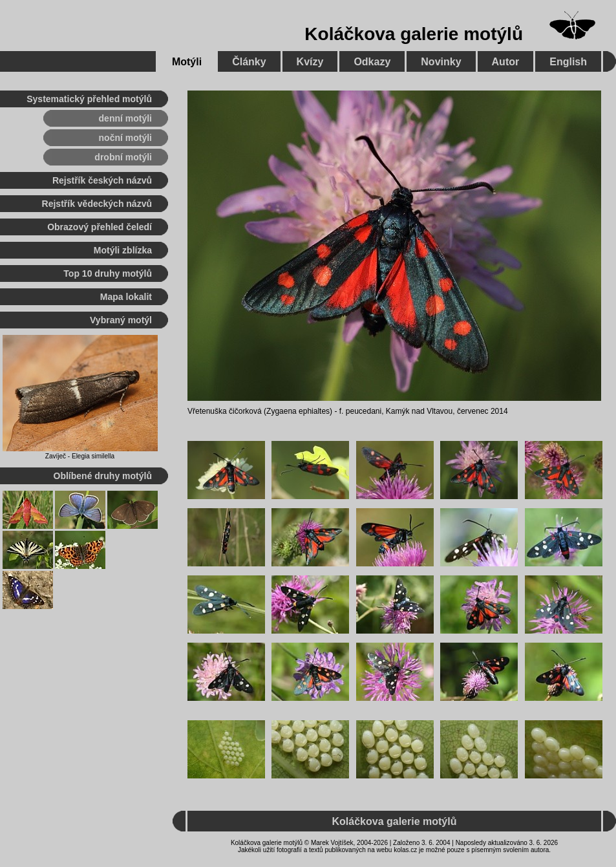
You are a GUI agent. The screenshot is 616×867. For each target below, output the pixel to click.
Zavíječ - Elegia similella (80, 456)
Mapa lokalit (126, 297)
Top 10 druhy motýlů (108, 273)
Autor (506, 62)
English (568, 62)
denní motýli (125, 118)
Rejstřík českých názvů (102, 180)
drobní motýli (123, 157)
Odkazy (372, 62)
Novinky (441, 62)
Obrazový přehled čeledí (100, 227)
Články (249, 62)
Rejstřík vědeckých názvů (97, 204)
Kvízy (310, 62)
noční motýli (125, 138)
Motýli (187, 62)
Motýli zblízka (123, 250)
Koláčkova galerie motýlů (414, 34)
